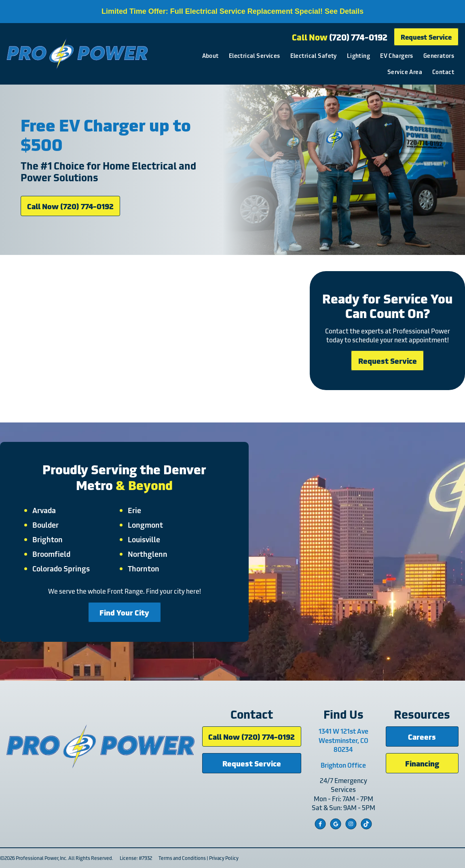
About (210, 55)
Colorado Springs (61, 568)
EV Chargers (397, 55)
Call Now (340, 37)
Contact (443, 71)
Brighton (48, 539)
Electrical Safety (314, 55)
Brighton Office (343, 765)
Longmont (145, 524)
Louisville (144, 539)
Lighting (358, 55)
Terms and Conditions (182, 858)
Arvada (44, 510)
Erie (134, 510)
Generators (439, 55)
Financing (422, 763)
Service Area (405, 71)
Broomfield (51, 554)
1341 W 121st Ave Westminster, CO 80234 (343, 740)
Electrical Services (255, 55)
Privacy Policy (224, 858)
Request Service (426, 37)
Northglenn (148, 554)
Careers (422, 736)
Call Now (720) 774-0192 (70, 206)
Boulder (45, 524)
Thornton (144, 568)
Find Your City (124, 612)
